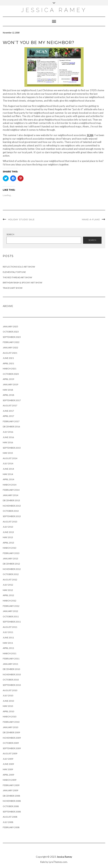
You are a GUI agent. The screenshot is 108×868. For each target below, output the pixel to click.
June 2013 (8, 532)
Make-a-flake (91, 219)
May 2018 (8, 390)
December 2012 (11, 564)
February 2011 (11, 659)
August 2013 (10, 522)
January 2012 (10, 611)
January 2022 (10, 348)
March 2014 (10, 485)
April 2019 (8, 379)
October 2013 (11, 511)
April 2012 (8, 595)
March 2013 (10, 548)
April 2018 (8, 395)
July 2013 (8, 527)
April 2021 (8, 363)
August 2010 (10, 690)
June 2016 (8, 437)
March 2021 (10, 369)
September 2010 (12, 685)
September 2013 (12, 516)
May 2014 (8, 474)
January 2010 (10, 727)
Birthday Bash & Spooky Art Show (22, 283)
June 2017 (8, 411)
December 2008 (11, 796)
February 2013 (11, 553)
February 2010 (11, 722)
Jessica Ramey (54, 10)
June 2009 (8, 764)
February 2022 (11, 342)
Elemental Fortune (14, 272)
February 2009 (11, 785)
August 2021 (10, 353)
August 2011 (10, 627)
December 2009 (11, 732)
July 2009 (8, 759)
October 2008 (11, 806)
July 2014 (8, 463)
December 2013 (11, 500)
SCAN (90, 135)
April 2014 (8, 479)
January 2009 (10, 790)
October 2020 (11, 374)
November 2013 (12, 506)
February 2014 (11, 490)
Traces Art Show (13, 288)
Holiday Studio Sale (21, 219)
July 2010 (8, 695)
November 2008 (12, 801)
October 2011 (11, 616)
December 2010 (11, 669)
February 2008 (11, 827)
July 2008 (8, 822)
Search (10, 234)
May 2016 (8, 442)
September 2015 (12, 448)
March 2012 (10, 601)
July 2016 (8, 432)
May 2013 (8, 537)
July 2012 (8, 585)
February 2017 (11, 421)
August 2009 (10, 753)
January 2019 (10, 384)
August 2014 (10, 458)
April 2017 (8, 416)
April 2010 (8, 711)
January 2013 (10, 559)
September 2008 (12, 812)
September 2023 (12, 337)
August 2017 (10, 405)
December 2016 (11, 427)
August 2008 (10, 817)
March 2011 (10, 653)
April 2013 (8, 543)
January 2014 (10, 495)
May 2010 (8, 706)
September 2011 (12, 622)
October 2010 (11, 680)
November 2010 (12, 674)
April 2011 (8, 648)
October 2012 (11, 574)
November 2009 (12, 738)
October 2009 (11, 743)
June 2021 (8, 358)
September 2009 (12, 748)
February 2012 (11, 606)
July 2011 (8, 632)
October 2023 (11, 332)
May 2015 (8, 453)
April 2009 (8, 775)
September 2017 (12, 400)
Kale (43, 862)
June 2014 (8, 469)
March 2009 (10, 780)
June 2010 (8, 701)
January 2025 (10, 326)
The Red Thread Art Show (17, 277)
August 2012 (10, 580)
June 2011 (8, 638)
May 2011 (8, 643)
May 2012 (8, 590)
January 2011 (10, 664)
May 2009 (8, 769)
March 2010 (10, 717)
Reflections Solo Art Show (19, 267)
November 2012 (12, 569)
